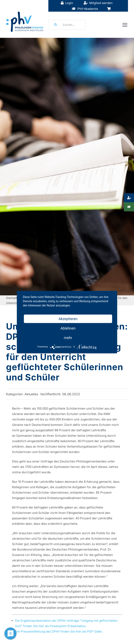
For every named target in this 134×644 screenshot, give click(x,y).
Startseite (12, 298)
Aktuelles (31, 394)
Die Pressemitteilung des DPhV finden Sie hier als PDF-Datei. (59, 631)
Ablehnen (68, 328)
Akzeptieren (68, 319)
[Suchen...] (67, 25)
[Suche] (54, 25)
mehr (68, 337)
